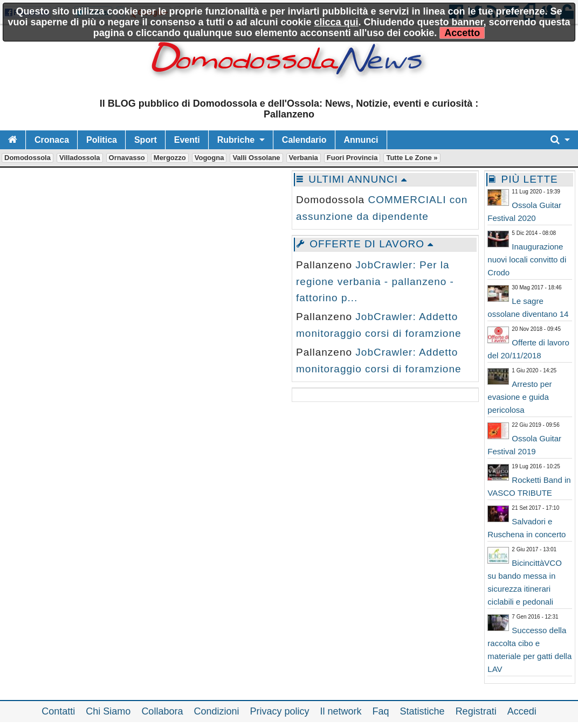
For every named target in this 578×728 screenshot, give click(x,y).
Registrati (476, 711)
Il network (341, 711)
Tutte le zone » (412, 158)
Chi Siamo (108, 711)
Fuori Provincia (352, 158)
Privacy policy (279, 711)
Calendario (304, 140)
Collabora (162, 711)
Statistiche (422, 711)
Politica (102, 140)
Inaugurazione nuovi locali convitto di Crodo (527, 259)
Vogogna (209, 158)
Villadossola (80, 158)
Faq (381, 711)
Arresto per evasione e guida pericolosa (519, 397)
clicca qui (336, 22)
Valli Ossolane (256, 158)
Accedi (522, 711)
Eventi (187, 140)
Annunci (361, 140)
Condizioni (216, 711)
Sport (146, 140)
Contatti (58, 711)
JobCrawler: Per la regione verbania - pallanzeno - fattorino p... (375, 281)
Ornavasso (127, 158)
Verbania (304, 158)
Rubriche (236, 140)
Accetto (462, 33)
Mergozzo (170, 158)
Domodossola (27, 158)
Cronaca (52, 140)
